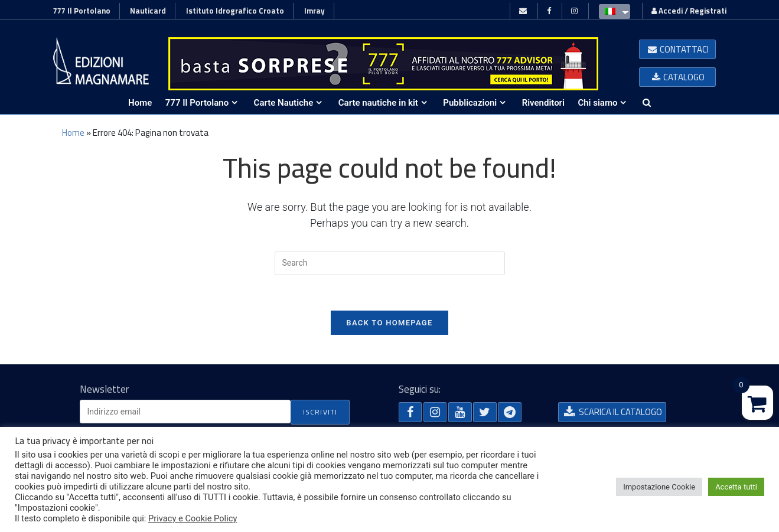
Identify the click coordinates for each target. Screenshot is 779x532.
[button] (677, 49)
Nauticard (148, 11)
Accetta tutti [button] (736, 487)
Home (73, 133)
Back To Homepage (389, 323)
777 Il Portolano (82, 11)
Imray (314, 11)
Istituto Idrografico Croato (235, 11)
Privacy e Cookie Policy (193, 518)
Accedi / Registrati (689, 11)
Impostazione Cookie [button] (659, 487)
